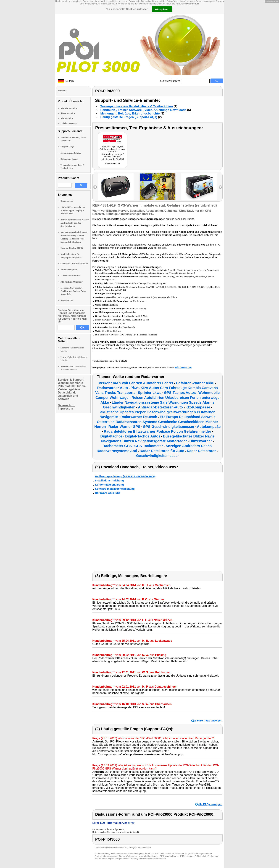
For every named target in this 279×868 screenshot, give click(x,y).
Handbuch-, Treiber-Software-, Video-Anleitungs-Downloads (143, 110)
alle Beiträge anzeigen (208, 720)
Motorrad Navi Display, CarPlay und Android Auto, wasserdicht (73, 291)
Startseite (165, 81)
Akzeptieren (162, 9)
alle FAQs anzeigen (210, 804)
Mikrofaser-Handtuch (71, 276)
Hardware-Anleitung (108, 493)
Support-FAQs (67, 147)
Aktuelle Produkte (69, 108)
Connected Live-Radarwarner (74, 264)
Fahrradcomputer (69, 270)
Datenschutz (193, 4)
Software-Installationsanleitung (115, 489)
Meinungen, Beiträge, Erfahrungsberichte (130, 114)
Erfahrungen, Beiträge (71, 153)
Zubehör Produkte (69, 123)
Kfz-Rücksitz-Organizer (72, 282)
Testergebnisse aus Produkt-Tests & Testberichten (137, 106)
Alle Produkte (67, 118)
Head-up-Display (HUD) (72, 248)
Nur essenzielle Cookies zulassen (127, 9)
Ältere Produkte (68, 113)
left (95, 187)
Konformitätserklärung (109, 485)
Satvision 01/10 (112, 164)
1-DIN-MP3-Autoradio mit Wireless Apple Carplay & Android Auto (73, 210)
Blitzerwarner (183, 367)
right (220, 187)
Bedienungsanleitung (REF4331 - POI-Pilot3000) (125, 476)
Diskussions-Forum (69, 159)
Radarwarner (67, 201)
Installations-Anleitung (109, 480)
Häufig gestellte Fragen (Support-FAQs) (129, 117)
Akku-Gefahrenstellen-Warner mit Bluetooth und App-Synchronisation (75, 223)
